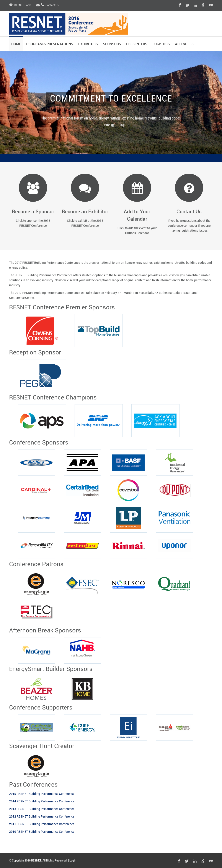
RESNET (36, 861)
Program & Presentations (50, 44)
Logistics (161, 44)
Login (73, 861)
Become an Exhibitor (85, 212)
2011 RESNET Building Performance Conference (42, 824)
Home (16, 44)
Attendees (184, 44)
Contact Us (47, 5)
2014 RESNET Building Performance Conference (42, 801)
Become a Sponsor (33, 212)
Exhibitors (88, 44)
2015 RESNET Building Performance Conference (42, 794)
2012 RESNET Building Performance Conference (42, 817)
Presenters (137, 44)
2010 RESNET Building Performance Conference (42, 832)
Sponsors (112, 44)
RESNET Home (20, 5)
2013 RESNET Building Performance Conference (42, 809)
